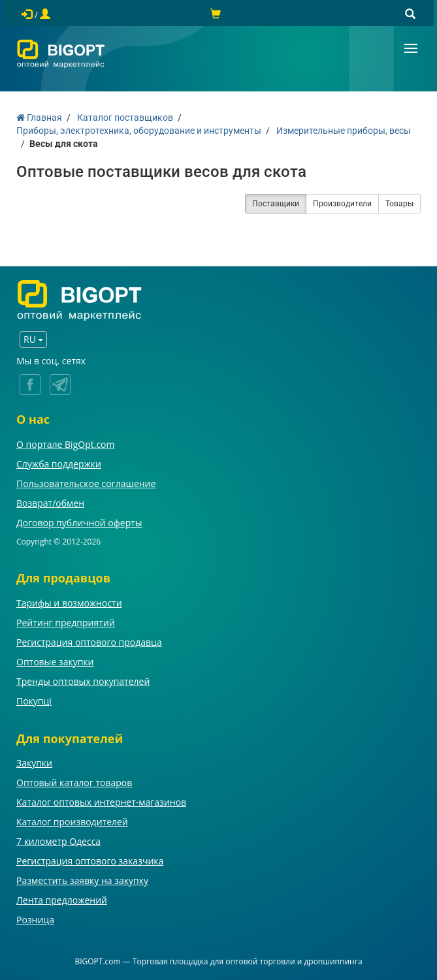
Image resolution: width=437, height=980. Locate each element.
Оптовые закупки (55, 662)
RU (33, 339)
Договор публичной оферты (79, 523)
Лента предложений (62, 900)
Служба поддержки (59, 464)
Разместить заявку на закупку (82, 880)
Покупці (34, 701)
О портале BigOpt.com (65, 444)
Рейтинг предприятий (66, 623)
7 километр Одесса (58, 841)
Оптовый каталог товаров (74, 782)
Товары (399, 204)
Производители (342, 204)
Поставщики (276, 204)
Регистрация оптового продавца (89, 642)
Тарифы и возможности (69, 603)
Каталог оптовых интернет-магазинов (101, 802)
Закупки (34, 763)
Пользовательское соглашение (86, 483)
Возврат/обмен (50, 503)
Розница (35, 920)
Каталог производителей (72, 822)
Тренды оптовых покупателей (83, 681)
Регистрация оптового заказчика (90, 861)
